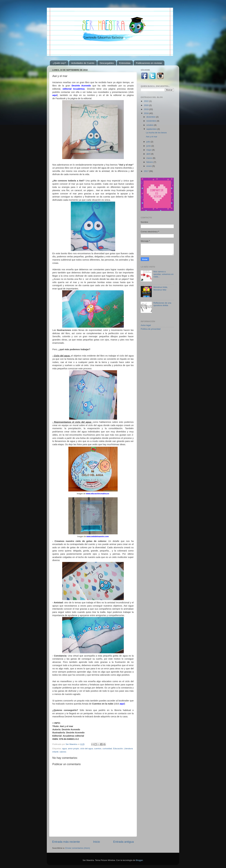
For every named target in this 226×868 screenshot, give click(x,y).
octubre (150, 125)
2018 (147, 113)
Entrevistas (125, 63)
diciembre (151, 117)
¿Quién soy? (59, 63)
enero (149, 166)
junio (149, 146)
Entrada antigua (124, 842)
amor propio (73, 749)
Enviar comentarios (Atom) (78, 848)
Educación (118, 749)
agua (65, 749)
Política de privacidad (151, 329)
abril (149, 154)
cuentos (98, 749)
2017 (147, 171)
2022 (147, 101)
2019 (147, 109)
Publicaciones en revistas (149, 63)
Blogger (139, 860)
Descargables (107, 63)
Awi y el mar (152, 137)
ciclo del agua (87, 749)
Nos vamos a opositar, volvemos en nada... (163, 274)
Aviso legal (146, 325)
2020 (147, 105)
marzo (150, 158)
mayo (149, 150)
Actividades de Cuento (83, 63)
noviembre (152, 121)
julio (149, 142)
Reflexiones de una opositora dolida (162, 304)
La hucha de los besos (156, 133)
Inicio (97, 842)
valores (63, 752)
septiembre (152, 129)
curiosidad (107, 749)
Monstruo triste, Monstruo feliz (160, 288)
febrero (150, 162)
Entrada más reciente (66, 842)
